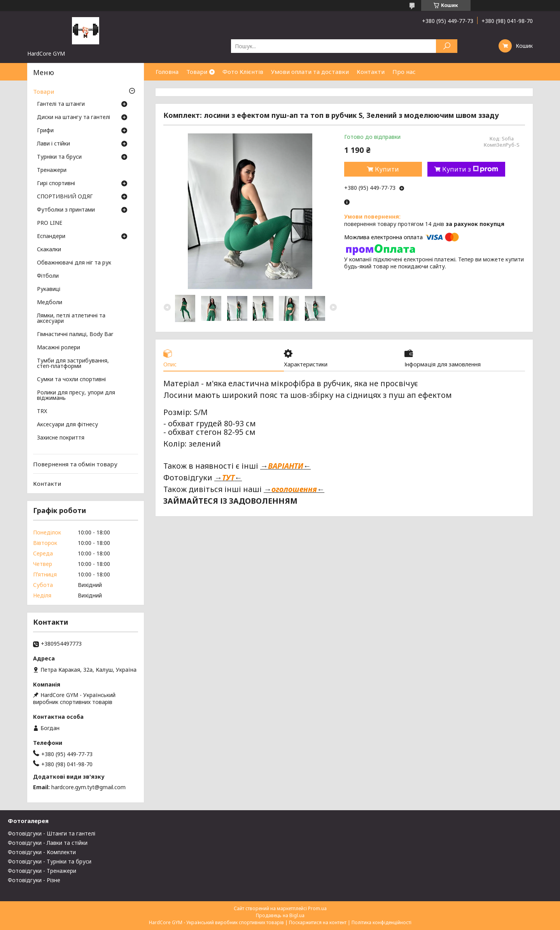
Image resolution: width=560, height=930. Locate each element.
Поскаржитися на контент (318, 922)
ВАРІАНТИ (286, 467)
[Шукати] (447, 46)
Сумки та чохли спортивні (71, 380)
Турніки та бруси (59, 157)
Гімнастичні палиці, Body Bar (75, 335)
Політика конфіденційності (381, 922)
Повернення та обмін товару (75, 464)
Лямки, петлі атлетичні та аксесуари (71, 319)
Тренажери (52, 170)
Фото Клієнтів (243, 72)
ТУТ (228, 478)
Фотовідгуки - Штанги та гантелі (52, 833)
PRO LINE (50, 223)
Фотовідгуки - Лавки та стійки (48, 843)
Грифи (45, 131)
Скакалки (49, 250)
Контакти (371, 72)
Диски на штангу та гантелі (73, 117)
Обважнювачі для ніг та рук (74, 263)
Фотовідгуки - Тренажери (42, 871)
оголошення (294, 490)
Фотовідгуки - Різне (34, 880)
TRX (42, 412)
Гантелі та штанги (61, 104)
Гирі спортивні (56, 184)
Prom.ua (317, 908)
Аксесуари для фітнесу (67, 425)
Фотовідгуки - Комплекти (42, 852)
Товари (197, 72)
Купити (387, 169)
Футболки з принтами (66, 210)
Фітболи (48, 276)
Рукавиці (49, 289)
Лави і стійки (53, 144)
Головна (167, 72)
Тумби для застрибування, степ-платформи (73, 364)
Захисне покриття (61, 438)
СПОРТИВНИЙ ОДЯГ (65, 197)
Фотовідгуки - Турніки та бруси (50, 861)
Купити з (470, 169)
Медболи (50, 303)
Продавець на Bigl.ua (280, 915)
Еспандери (51, 236)
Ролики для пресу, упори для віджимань (76, 396)
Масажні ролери (59, 348)
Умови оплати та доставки (310, 72)
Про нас (404, 72)
